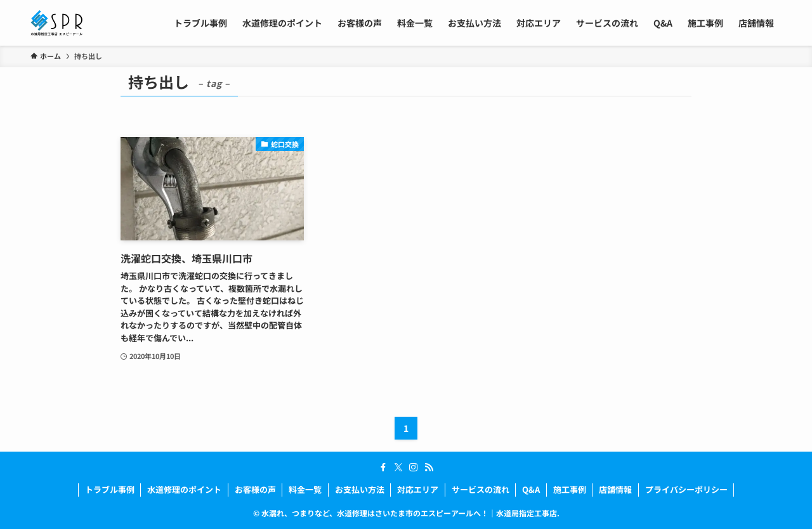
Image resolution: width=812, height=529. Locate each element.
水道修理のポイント (184, 489)
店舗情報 (615, 489)
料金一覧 (305, 489)
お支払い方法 (360, 489)
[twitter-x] (398, 467)
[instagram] (414, 467)
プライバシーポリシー (686, 489)
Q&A (531, 489)
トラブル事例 (110, 489)
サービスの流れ (481, 489)
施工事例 (570, 489)
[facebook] (383, 467)
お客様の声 (255, 489)
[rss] (429, 467)
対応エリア (418, 489)
